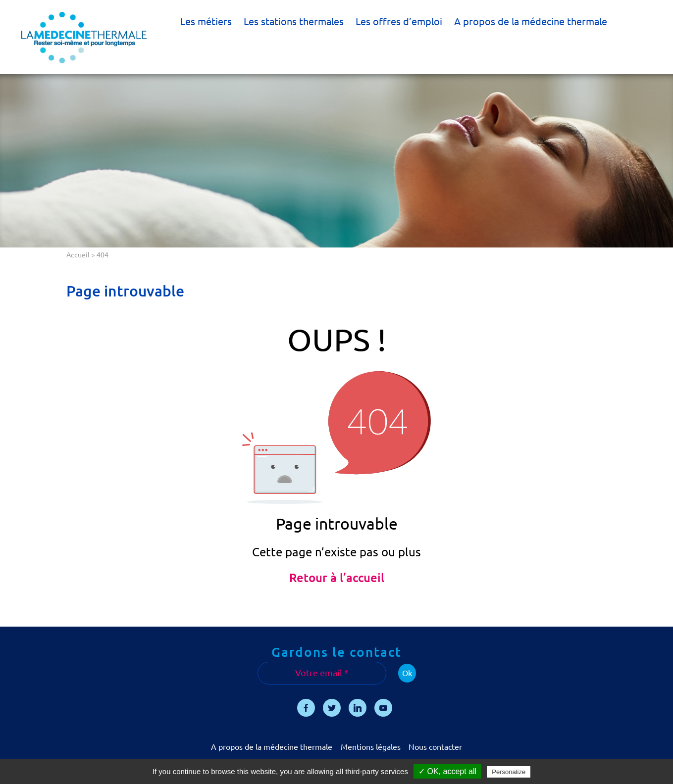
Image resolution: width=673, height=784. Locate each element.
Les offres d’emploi (399, 22)
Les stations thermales (294, 22)
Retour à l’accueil (337, 578)
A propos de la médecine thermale (531, 22)
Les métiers (206, 22)
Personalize (509, 772)
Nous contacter (435, 747)
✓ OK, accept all (447, 771)
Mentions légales (371, 747)
